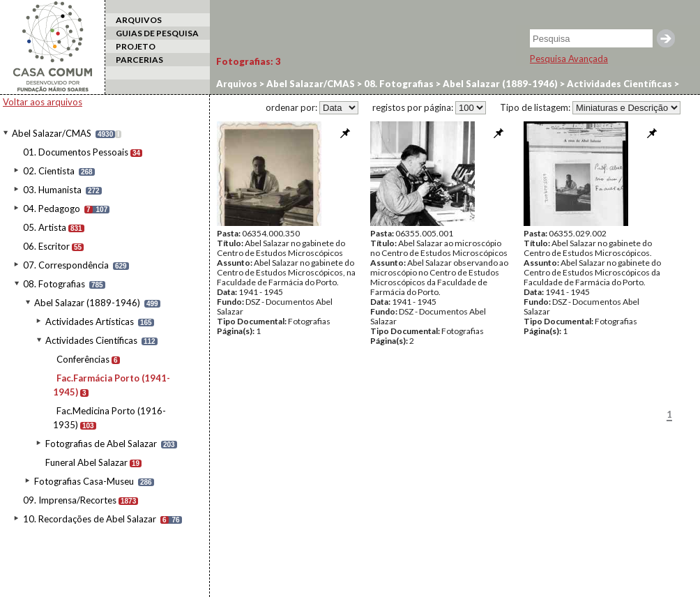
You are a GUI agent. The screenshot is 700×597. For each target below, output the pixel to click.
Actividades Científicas (91, 340)
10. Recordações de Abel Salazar (90, 519)
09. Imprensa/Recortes (70, 500)
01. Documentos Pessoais (76, 152)
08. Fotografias (54, 284)
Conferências (83, 359)
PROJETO (136, 46)
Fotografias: (249, 61)
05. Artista (45, 227)
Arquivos (237, 84)
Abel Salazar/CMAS (52, 133)
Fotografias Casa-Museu (84, 481)
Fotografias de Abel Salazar (101, 444)
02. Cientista (49, 171)
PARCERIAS (139, 60)
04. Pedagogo (52, 209)
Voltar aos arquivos (43, 102)
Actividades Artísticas (90, 322)
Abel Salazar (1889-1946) (87, 303)
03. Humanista (52, 190)
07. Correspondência (66, 265)
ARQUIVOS (139, 20)
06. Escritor (46, 246)
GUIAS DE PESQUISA (157, 33)
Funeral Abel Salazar (86, 462)
